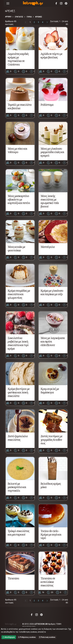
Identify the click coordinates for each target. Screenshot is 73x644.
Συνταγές (19, 17)
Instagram (61, 3)
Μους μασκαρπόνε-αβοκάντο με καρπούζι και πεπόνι (19, 199)
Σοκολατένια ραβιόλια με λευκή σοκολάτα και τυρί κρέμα (18, 343)
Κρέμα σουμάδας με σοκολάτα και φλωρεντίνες (19, 294)
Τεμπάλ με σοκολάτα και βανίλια (20, 106)
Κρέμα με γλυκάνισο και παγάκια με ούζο (52, 292)
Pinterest (66, 3)
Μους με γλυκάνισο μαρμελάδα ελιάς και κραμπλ (52, 152)
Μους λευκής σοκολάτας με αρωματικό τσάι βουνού (50, 201)
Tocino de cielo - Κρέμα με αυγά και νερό (51, 534)
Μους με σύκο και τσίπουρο (17, 150)
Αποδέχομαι (9, 637)
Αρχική (8, 17)
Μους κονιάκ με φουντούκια (16, 248)
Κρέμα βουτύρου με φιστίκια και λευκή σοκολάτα (19, 392)
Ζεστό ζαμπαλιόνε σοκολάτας (18, 438)
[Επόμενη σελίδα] (47, 22)
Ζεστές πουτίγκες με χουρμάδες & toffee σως (51, 440)
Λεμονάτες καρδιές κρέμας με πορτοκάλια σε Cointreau (18, 59)
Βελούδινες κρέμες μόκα (51, 485)
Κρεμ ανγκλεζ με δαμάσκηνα (50, 391)
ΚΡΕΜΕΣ (39, 17)
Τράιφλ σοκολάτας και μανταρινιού (18, 533)
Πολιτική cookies (47, 637)
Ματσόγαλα (48, 247)
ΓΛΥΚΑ (29, 17)
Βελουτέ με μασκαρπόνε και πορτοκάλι (17, 487)
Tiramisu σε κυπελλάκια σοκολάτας (48, 582)
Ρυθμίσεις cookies (27, 637)
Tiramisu (13, 578)
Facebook (56, 3)
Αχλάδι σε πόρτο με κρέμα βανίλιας (51, 55)
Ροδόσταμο (47, 105)
